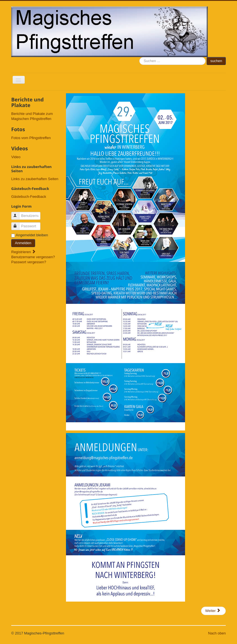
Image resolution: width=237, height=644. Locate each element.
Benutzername (18, 213)
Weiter (213, 611)
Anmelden (23, 243)
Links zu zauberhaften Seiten (35, 179)
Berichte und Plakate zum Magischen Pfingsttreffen (32, 116)
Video (16, 157)
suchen (139, 57)
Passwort (18, 224)
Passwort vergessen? (29, 262)
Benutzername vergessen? (33, 257)
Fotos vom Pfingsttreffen (31, 138)
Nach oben (217, 633)
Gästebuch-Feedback (29, 197)
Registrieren (24, 252)
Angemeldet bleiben (32, 235)
